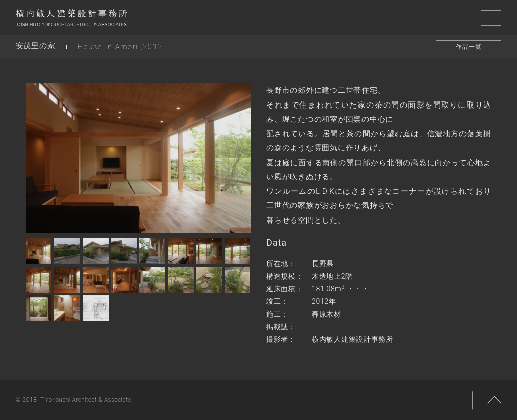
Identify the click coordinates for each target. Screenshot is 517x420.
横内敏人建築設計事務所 (71, 20)
